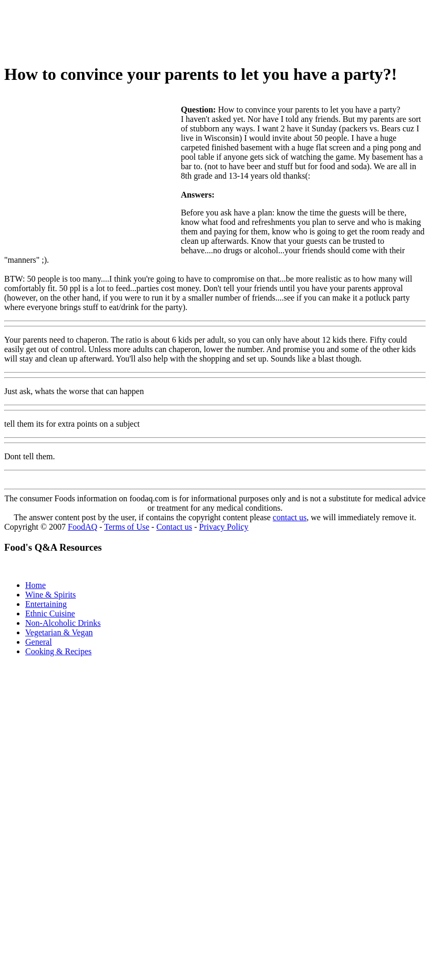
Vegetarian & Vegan (59, 632)
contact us (290, 517)
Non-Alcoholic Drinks (63, 623)
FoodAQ (83, 527)
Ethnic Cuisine (50, 613)
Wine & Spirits (50, 595)
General (39, 642)
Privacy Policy (224, 527)
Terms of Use (127, 527)
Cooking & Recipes (58, 651)
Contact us (174, 527)
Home (35, 585)
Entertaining (46, 604)
